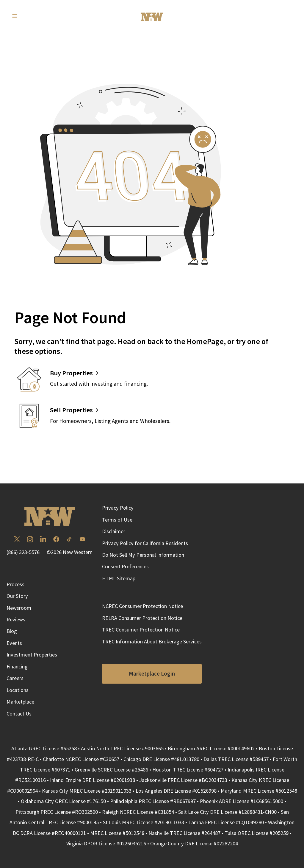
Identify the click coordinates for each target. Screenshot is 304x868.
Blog (12, 631)
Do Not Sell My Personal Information (143, 555)
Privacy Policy (118, 508)
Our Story (17, 596)
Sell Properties (71, 410)
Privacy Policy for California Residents (145, 543)
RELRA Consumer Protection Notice (142, 618)
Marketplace (20, 702)
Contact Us (19, 714)
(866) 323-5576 (23, 552)
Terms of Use (117, 520)
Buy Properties (71, 373)
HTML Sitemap (119, 578)
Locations (18, 690)
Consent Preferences (125, 566)
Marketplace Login (152, 673)
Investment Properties (32, 655)
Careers (15, 678)
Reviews (16, 619)
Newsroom (19, 608)
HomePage (205, 341)
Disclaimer (114, 531)
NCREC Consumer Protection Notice (142, 606)
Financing (17, 666)
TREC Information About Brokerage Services (152, 641)
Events (14, 643)
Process (15, 584)
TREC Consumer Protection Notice (141, 630)
